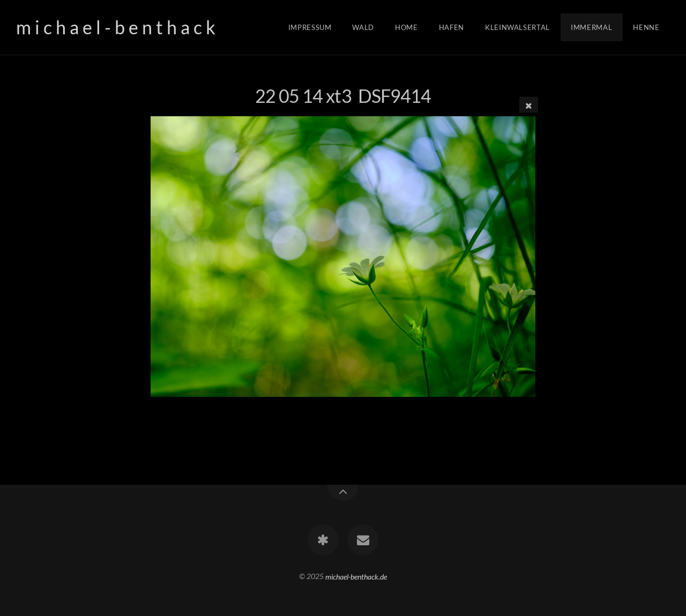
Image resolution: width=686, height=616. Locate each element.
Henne (646, 27)
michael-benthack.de (356, 576)
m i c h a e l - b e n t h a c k (116, 27)
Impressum (310, 27)
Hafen (452, 27)
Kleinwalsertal (517, 27)
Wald (363, 27)
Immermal (591, 27)
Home (407, 27)
